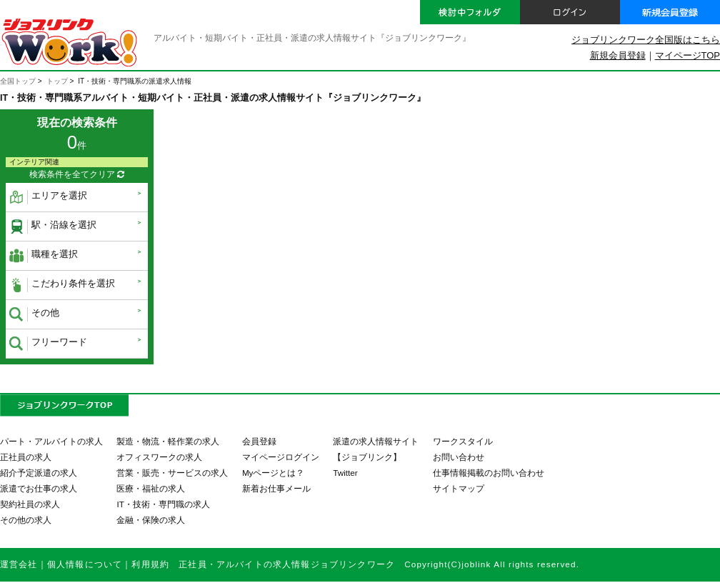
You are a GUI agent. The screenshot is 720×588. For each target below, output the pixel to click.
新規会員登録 (618, 55)
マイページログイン (281, 457)
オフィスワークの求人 (159, 457)
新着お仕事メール (276, 488)
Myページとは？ (274, 473)
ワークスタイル (463, 441)
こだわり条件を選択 (62, 285)
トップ (57, 81)
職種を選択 (44, 256)
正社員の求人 (26, 457)
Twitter (345, 473)
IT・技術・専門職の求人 (163, 504)
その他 (34, 314)
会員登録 (259, 441)
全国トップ (18, 81)
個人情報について (85, 564)
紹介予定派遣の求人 (39, 473)
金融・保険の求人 (151, 520)
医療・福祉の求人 (151, 488)
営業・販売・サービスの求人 (172, 473)
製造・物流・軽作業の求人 (168, 441)
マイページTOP (687, 55)
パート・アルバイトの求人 (51, 441)
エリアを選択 (48, 197)
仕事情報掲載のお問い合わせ (489, 473)
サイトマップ (459, 488)
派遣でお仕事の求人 (39, 488)
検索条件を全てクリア (77, 175)
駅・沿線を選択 (53, 226)
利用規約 (150, 564)
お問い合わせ (459, 457)
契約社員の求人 (30, 504)
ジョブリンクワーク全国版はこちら (646, 40)
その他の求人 (26, 520)
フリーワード (48, 344)
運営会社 (19, 564)
